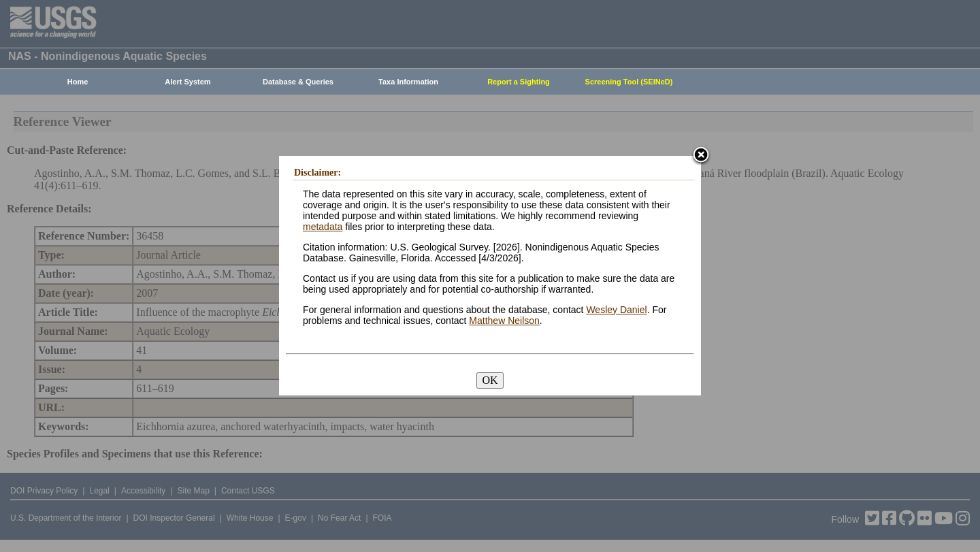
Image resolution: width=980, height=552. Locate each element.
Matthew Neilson (504, 321)
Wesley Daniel (616, 310)
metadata (323, 227)
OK (490, 380)
